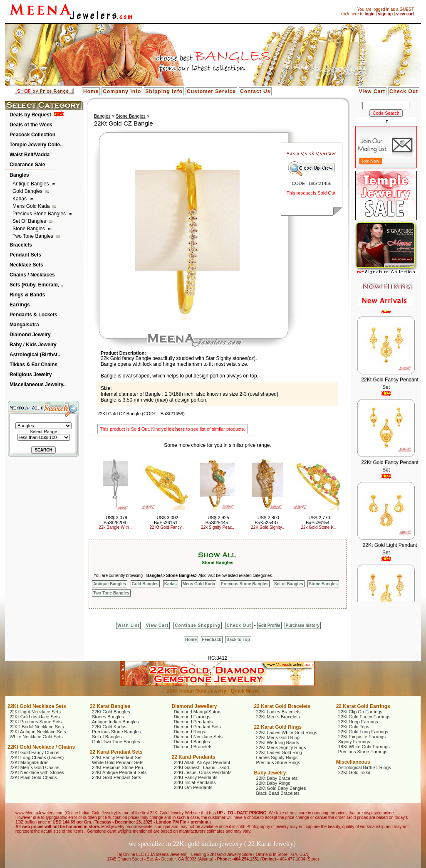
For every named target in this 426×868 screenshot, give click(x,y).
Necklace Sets (26, 265)
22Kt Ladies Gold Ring (279, 752)
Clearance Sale (27, 165)
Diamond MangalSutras (198, 712)
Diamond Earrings (192, 717)
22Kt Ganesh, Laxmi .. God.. (203, 767)
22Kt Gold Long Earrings (363, 732)
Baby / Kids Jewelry (33, 345)
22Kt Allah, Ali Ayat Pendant (202, 762)
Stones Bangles (108, 717)
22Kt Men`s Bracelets (278, 717)
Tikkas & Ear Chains (33, 365)
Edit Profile (269, 625)
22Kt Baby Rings (273, 783)
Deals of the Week (31, 125)
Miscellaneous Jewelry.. (38, 385)
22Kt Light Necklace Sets (35, 712)
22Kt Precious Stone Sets (36, 722)
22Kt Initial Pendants (195, 782)
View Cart (372, 91)
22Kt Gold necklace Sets (35, 717)
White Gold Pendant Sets (118, 762)
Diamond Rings (189, 732)
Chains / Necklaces (32, 275)
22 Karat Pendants (194, 757)
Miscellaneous (353, 762)
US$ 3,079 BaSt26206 (115, 520)
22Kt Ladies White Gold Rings (287, 732)
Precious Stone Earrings (363, 752)
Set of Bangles (30, 221)
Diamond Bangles (192, 742)
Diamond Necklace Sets (198, 737)
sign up (385, 14)
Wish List (128, 625)
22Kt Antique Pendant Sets (119, 772)
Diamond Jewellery (194, 706)
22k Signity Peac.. (218, 527)
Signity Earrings (354, 742)
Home (91, 91)
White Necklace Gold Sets (36, 737)
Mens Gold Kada (32, 206)
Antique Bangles (31, 184)
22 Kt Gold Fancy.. (166, 527)
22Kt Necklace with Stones (37, 772)
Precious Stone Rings (278, 762)
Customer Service (211, 91)
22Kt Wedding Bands (278, 742)
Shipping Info (164, 91)
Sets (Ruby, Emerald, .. (36, 285)
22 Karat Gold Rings (278, 727)
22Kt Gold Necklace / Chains (41, 747)
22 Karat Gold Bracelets (282, 706)
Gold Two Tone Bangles (116, 742)
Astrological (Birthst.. (35, 355)
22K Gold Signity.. (267, 527)
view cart (405, 14)
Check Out (404, 91)
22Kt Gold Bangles (111, 712)
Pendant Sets (25, 255)
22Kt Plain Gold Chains (33, 777)
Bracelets (21, 245)
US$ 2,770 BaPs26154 (318, 520)
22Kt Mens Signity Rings (281, 747)
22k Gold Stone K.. (318, 527)
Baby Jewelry (270, 773)
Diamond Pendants (193, 722)
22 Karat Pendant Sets (116, 752)
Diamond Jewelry (30, 335)
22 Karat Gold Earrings (363, 706)
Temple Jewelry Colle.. (36, 145)
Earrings (20, 305)
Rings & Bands (27, 295)
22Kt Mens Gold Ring (278, 737)
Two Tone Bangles (33, 236)
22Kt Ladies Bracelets (279, 712)
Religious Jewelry (31, 375)
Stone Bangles (29, 229)
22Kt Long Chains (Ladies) (37, 757)
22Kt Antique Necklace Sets (38, 732)
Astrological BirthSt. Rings (365, 767)
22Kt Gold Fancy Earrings (364, 717)
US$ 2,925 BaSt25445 (217, 520)
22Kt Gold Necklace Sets (37, 706)
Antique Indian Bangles (115, 722)
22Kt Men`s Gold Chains (35, 767)
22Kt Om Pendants (193, 787)
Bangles (19, 175)
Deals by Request (30, 115)
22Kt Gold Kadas (109, 727)
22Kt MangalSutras (29, 762)
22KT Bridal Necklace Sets (37, 727)
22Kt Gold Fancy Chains (34, 752)
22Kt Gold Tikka (354, 772)
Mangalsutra (24, 325)
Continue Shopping (197, 625)
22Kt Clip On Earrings (360, 712)
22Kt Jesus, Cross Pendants (203, 772)
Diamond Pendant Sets (197, 727)
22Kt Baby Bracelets (277, 778)
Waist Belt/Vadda (30, 155)
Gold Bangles (28, 191)
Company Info (122, 91)
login (369, 14)
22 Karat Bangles (110, 706)
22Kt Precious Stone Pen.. (119, 767)
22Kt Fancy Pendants (196, 777)
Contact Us (255, 91)
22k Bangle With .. (115, 527)
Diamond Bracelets (193, 747)
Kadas (20, 199)
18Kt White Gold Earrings (364, 747)
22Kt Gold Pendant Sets (116, 777)
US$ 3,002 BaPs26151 (166, 520)
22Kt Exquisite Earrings (362, 737)
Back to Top (238, 640)
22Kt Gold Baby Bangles (281, 788)
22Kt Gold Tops (354, 727)
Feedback (212, 640)
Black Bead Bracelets (278, 793)
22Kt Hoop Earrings (358, 722)
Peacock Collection (32, 135)
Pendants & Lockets (33, 315)
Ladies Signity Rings (277, 757)
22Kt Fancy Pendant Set (117, 757)
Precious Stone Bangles (40, 214)
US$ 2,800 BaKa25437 (267, 520)
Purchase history (303, 625)
